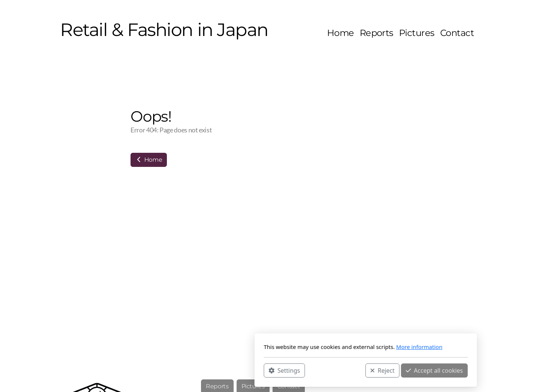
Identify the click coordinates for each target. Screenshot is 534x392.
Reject (284, 370)
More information (321, 347)
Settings (186, 370)
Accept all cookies (336, 370)
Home (149, 160)
